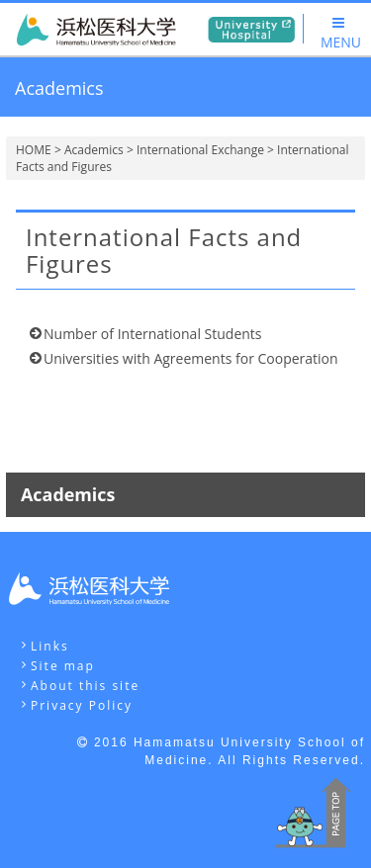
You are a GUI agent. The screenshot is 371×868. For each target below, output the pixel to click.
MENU (341, 34)
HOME (34, 150)
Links (50, 646)
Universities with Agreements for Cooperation (191, 358)
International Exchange (200, 150)
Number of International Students (153, 334)
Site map (63, 666)
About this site (85, 686)
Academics (94, 150)
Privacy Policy (82, 705)
